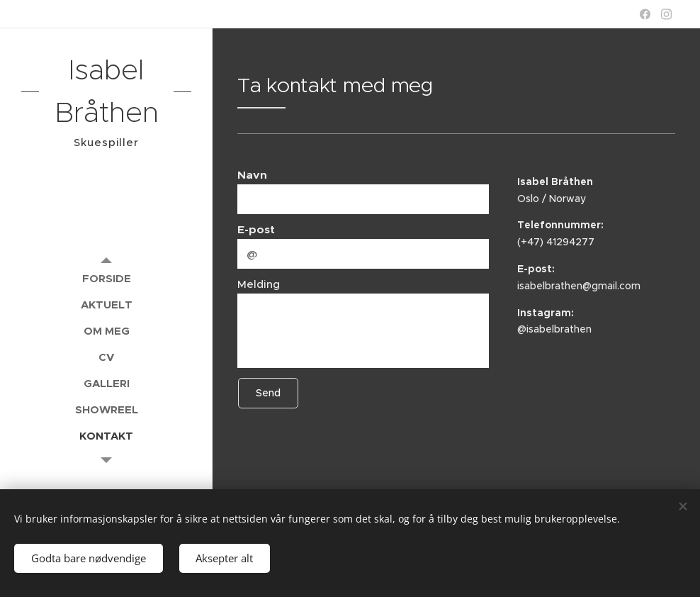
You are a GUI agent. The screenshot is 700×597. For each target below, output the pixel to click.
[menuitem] (106, 278)
